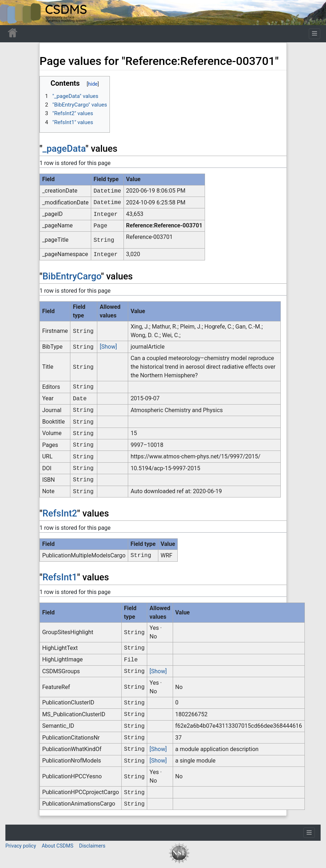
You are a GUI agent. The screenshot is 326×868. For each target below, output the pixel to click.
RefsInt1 (60, 577)
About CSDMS (57, 846)
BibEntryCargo (72, 276)
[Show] (108, 347)
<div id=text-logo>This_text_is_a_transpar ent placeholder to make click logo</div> (11, 13)
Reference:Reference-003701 (164, 225)
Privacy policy (21, 846)
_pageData (64, 148)
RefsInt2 (60, 513)
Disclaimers (92, 846)
